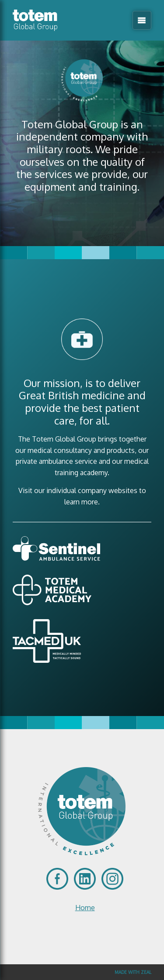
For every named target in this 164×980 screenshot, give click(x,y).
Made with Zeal (133, 972)
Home (85, 908)
